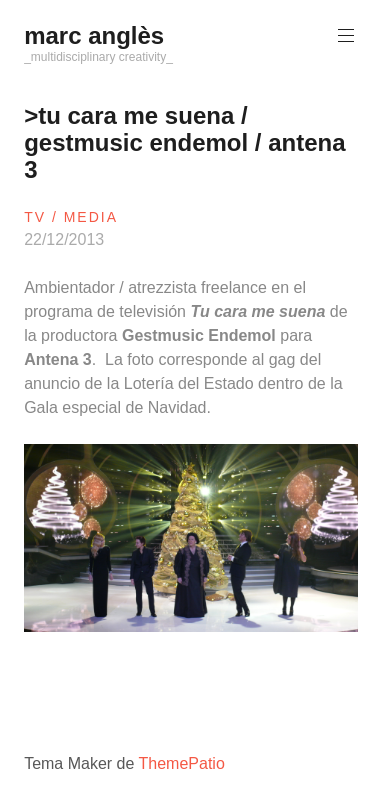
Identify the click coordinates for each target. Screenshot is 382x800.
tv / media (71, 217)
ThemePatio (182, 763)
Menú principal (344, 35)
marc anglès (94, 35)
